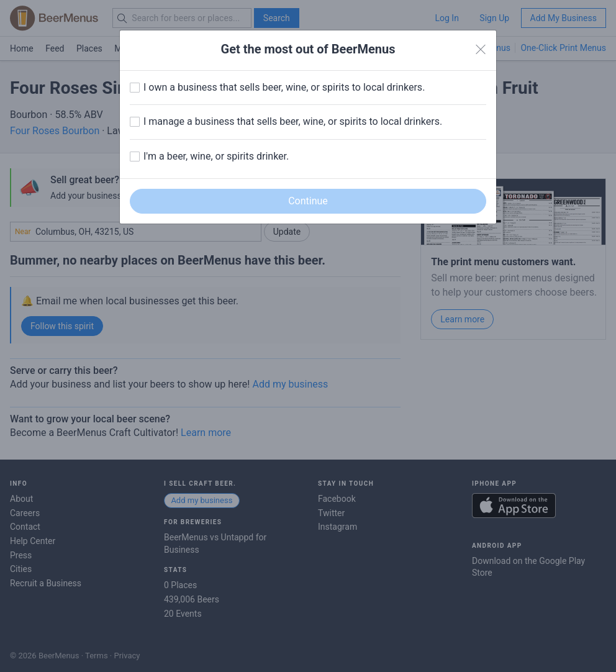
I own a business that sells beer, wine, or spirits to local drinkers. (284, 87)
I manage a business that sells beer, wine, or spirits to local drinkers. (293, 121)
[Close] (481, 50)
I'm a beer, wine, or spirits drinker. (216, 156)
